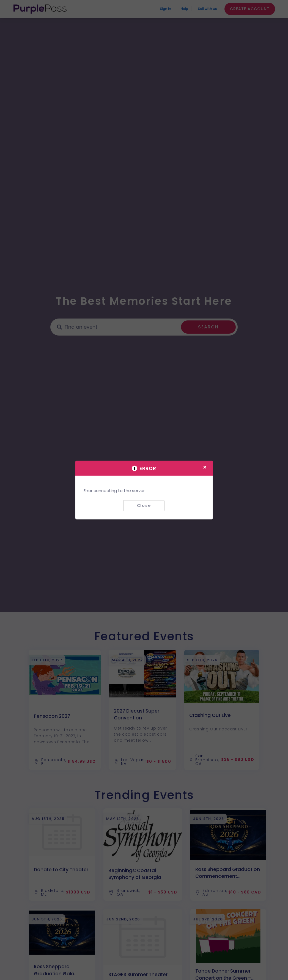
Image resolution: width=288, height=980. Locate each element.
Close (144, 506)
